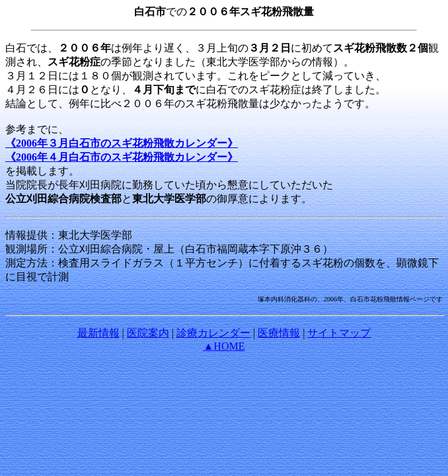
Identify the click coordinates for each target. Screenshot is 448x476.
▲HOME (224, 346)
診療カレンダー (213, 333)
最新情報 (98, 333)
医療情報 (279, 333)
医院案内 (148, 333)
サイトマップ (339, 333)
